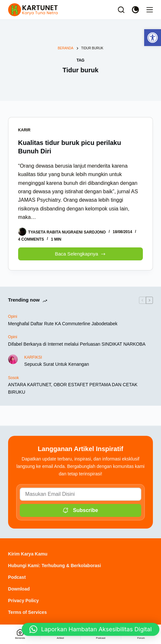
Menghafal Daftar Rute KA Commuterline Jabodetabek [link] (63, 324)
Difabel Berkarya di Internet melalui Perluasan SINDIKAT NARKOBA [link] (77, 344)
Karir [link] (24, 130)
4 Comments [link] (31, 239)
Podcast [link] (17, 577)
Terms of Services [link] (28, 612)
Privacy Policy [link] (23, 601)
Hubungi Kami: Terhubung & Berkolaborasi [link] (55, 566)
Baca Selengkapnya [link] (81, 252)
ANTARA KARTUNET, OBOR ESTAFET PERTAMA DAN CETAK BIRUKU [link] (73, 388)
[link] (153, 38)
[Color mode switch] (135, 10)
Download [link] (19, 589)
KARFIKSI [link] (33, 357)
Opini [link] (13, 316)
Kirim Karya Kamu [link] (28, 554)
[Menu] (150, 10)
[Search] (121, 10)
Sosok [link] (13, 378)
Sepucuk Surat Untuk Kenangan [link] (57, 364)
